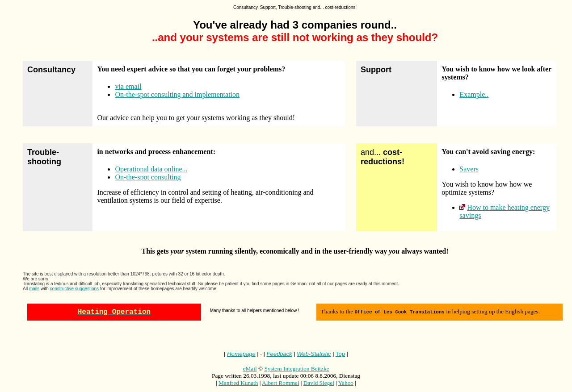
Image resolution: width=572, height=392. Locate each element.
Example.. (474, 94)
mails (34, 289)
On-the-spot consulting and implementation (177, 94)
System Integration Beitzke (297, 370)
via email (128, 86)
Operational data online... (151, 169)
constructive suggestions (75, 289)
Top (340, 356)
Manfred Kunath (238, 385)
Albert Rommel (280, 385)
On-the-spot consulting (148, 177)
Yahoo (346, 385)
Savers (469, 169)
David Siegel (319, 385)
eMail (250, 370)
